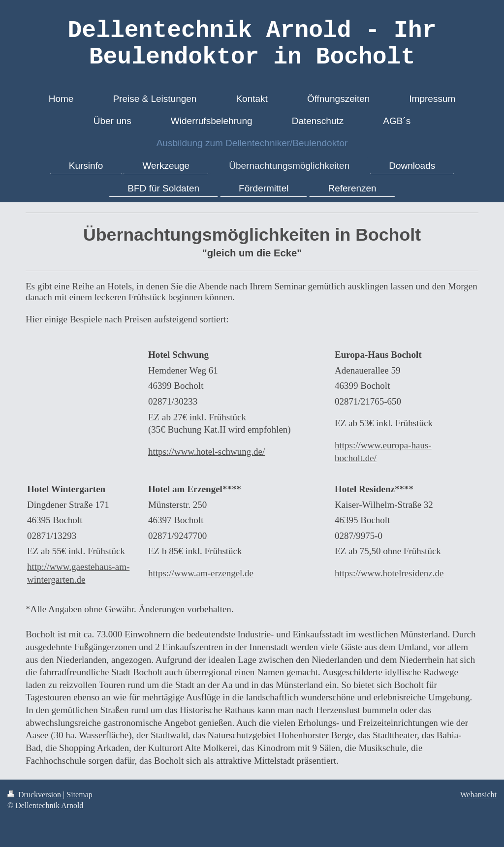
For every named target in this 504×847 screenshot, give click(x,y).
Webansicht (478, 795)
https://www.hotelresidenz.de (389, 573)
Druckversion (35, 795)
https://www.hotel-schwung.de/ (206, 452)
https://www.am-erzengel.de (201, 573)
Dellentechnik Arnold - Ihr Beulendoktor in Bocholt (252, 44)
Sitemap (79, 795)
